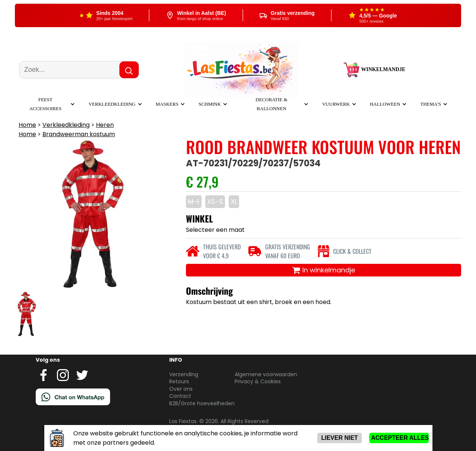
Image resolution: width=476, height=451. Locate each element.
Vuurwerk (336, 104)
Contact (180, 396)
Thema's (431, 104)
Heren (105, 125)
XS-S (215, 201)
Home (27, 125)
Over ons (181, 389)
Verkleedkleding (112, 104)
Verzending (184, 374)
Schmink (210, 104)
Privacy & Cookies (258, 381)
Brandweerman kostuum (79, 134)
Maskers (167, 104)
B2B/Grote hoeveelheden (202, 403)
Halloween (385, 104)
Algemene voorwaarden (266, 374)
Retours (179, 381)
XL (234, 201)
